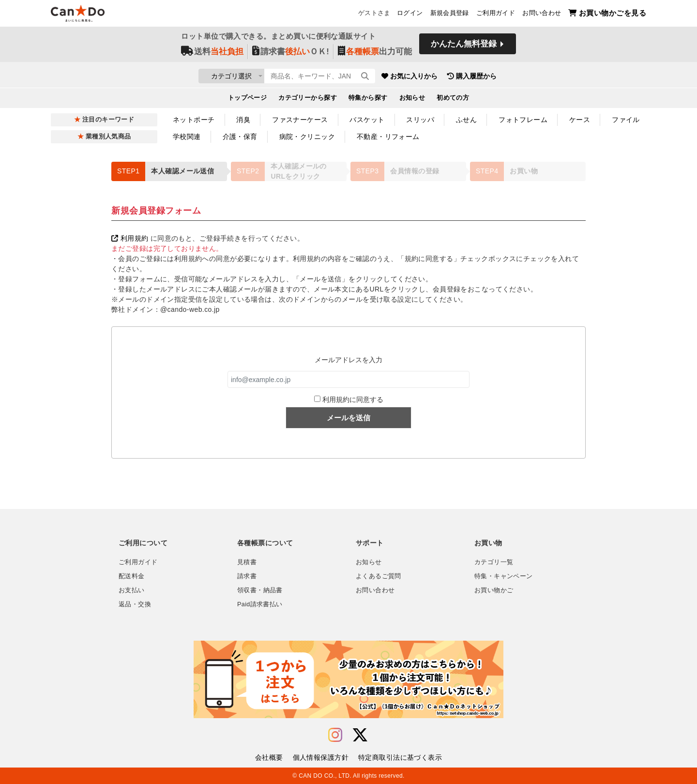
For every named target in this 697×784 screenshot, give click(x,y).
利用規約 (130, 238)
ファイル (626, 120)
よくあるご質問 (379, 576)
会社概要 (269, 757)
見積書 (247, 562)
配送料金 (132, 576)
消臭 (243, 120)
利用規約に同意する (353, 400)
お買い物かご (494, 590)
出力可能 (375, 54)
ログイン (410, 15)
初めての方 (453, 100)
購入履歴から (529, 77)
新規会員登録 (450, 15)
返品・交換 (135, 604)
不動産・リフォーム (388, 137)
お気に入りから (466, 77)
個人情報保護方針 (321, 757)
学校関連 (187, 137)
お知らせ (412, 100)
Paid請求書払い (260, 604)
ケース (580, 120)
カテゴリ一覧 (494, 562)
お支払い (132, 590)
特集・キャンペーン (503, 576)
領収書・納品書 (260, 590)
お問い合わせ (542, 15)
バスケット (367, 120)
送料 (212, 54)
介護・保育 (240, 137)
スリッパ (420, 120)
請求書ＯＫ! (291, 54)
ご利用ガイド (496, 15)
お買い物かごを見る (607, 15)
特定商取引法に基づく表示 (400, 757)
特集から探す (368, 100)
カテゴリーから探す (308, 100)
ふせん (466, 120)
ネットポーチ (194, 120)
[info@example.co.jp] (348, 379)
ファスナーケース (300, 120)
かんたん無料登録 (464, 47)
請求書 (247, 576)
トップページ (248, 100)
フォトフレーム (523, 120)
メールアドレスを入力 (348, 360)
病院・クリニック (307, 137)
